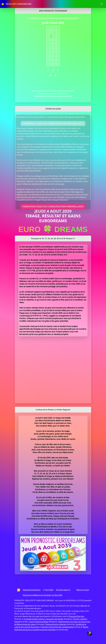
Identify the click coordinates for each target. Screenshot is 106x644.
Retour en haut (83, 590)
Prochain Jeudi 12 (63, 590)
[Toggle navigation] (102, 4)
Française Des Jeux (76, 616)
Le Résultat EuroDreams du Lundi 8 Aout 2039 (53, 96)
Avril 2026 (49, 590)
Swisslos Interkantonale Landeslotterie (58, 627)
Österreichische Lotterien (56, 624)
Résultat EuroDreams (32, 590)
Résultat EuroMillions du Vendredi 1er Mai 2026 (43, 595)
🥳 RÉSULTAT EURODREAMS (16, 4)
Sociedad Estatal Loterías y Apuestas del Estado (43, 619)
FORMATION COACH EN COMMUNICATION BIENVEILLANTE (53, 18)
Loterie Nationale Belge (39, 622)
